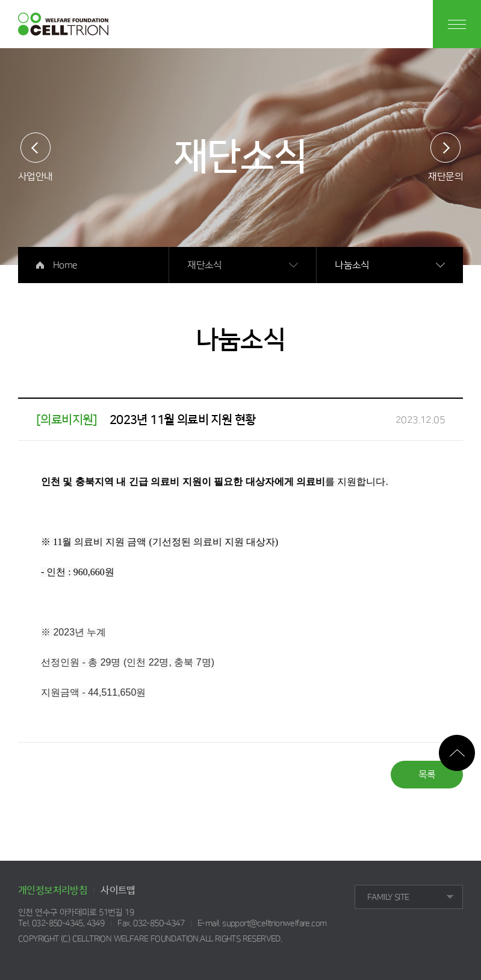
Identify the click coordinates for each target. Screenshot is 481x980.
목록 (427, 775)
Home (65, 265)
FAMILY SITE (388, 897)
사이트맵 (118, 890)
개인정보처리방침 (53, 890)
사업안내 (36, 176)
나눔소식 (352, 265)
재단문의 (445, 176)
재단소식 (205, 265)
